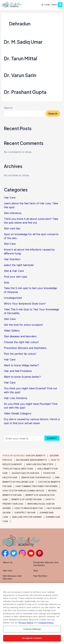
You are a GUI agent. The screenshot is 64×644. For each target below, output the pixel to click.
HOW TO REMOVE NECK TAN (29, 508)
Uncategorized (13, 299)
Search (8, 109)
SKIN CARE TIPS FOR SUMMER (27, 517)
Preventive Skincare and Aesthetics (25, 349)
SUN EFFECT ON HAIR (25, 513)
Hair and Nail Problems (18, 372)
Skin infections (13, 214)
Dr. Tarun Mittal (20, 59)
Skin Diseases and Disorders (12, 577)
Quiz (7, 283)
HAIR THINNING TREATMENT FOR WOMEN (36, 486)
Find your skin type (15, 278)
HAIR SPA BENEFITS (36, 456)
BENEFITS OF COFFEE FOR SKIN (27, 500)
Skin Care (10, 245)
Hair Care (10, 198)
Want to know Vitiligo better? (22, 366)
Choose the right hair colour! (21, 343)
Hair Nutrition (12, 260)
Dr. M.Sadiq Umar (23, 43)
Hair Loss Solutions (16, 399)
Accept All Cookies (32, 639)
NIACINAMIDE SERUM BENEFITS (31, 460)
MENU (54, 5)
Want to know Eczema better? (22, 378)
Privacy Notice (26, 623)
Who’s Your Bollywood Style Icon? (25, 305)
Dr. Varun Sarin (20, 76)
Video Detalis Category (18, 414)
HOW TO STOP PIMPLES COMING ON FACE (23, 491)
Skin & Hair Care (14, 272)
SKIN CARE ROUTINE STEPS (40, 464)
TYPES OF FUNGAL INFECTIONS (18, 469)
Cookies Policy (46, 623)
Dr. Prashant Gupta (25, 93)
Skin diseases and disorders (20, 337)
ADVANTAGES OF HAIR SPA (25, 473)
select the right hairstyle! (19, 266)
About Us (8, 562)
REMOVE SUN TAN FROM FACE (36, 478)
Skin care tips (12, 229)
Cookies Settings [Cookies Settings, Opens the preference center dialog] (32, 629)
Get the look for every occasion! (23, 326)
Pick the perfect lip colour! (20, 355)
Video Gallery (12, 331)
